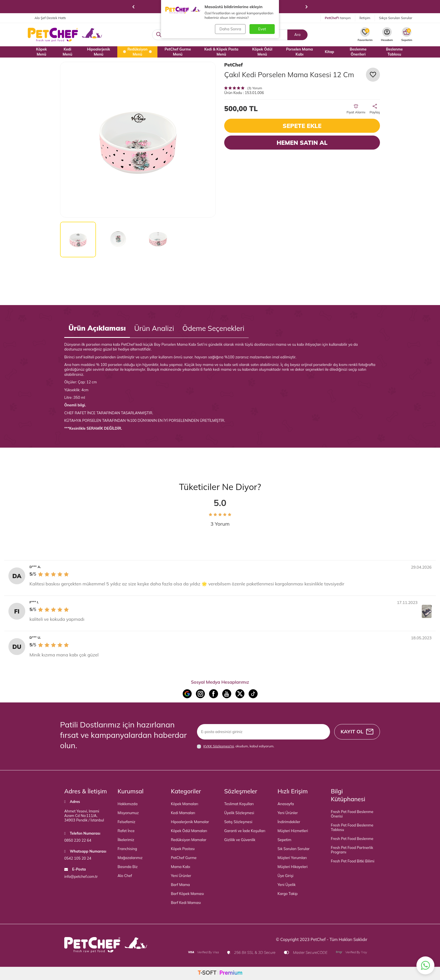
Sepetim (284, 840)
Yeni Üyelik (287, 885)
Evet (262, 29)
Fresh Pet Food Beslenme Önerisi (352, 814)
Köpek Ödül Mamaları (189, 831)
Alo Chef (125, 876)
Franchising (127, 849)
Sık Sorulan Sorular (294, 849)
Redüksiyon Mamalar (189, 840)
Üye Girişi (286, 876)
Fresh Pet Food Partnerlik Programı (352, 850)
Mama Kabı (181, 867)
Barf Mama (180, 885)
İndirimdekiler (289, 822)
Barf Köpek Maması (187, 894)
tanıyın (338, 18)
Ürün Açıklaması (97, 328)
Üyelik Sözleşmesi (239, 813)
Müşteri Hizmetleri (293, 831)
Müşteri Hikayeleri (293, 867)
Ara (297, 35)
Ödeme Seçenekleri (213, 328)
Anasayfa (286, 804)
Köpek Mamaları (185, 804)
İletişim (365, 18)
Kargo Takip (288, 894)
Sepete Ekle (302, 126)
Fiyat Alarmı (356, 109)
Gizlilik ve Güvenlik (240, 840)
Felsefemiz (126, 822)
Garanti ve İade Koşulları (245, 831)
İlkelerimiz (126, 840)
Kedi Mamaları (183, 813)
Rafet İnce (126, 831)
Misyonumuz (128, 813)
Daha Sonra (230, 29)
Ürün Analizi (154, 328)
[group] (138, 140)
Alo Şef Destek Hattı (47, 18)
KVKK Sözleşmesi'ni (219, 746)
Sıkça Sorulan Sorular (396, 18)
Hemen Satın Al (302, 143)
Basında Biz (128, 867)
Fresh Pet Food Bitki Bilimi (353, 861)
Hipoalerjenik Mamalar (190, 822)
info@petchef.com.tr (81, 876)
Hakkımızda (128, 804)
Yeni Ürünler (181, 876)
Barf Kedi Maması (186, 903)
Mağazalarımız (130, 858)
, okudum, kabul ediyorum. (236, 746)
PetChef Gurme (184, 858)
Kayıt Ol (357, 731)
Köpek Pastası (183, 849)
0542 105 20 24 (78, 858)
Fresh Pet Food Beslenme (352, 839)
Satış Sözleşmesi (238, 822)
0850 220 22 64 (78, 840)
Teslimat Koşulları (239, 804)
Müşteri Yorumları (292, 858)
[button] (133, 7)
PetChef (233, 65)
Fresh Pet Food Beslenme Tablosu (352, 827)
